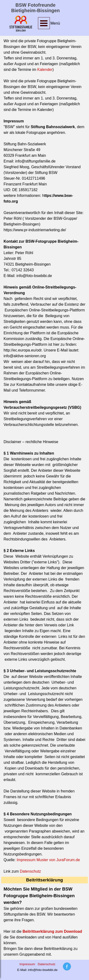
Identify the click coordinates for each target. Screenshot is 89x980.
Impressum (27, 964)
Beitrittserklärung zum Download (52, 931)
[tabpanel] (56, 23)
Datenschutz (30, 871)
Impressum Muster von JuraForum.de (48, 860)
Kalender (45, 70)
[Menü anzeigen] (44, 23)
